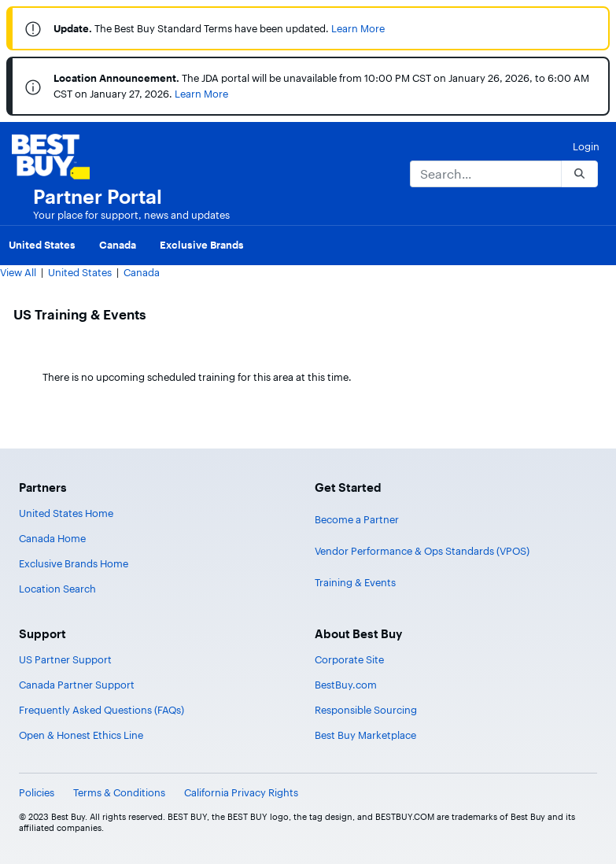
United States (80, 272)
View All (18, 272)
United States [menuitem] (42, 245)
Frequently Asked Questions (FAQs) (101, 710)
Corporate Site (349, 659)
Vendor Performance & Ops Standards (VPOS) (422, 551)
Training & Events (355, 582)
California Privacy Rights (241, 792)
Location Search (57, 589)
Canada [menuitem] (118, 245)
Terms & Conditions (119, 792)
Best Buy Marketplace (365, 735)
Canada (142, 272)
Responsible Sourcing (366, 710)
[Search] (485, 174)
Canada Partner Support (77, 685)
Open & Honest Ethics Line (81, 735)
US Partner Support (65, 659)
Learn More (358, 28)
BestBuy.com (346, 685)
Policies (37, 792)
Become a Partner (357, 519)
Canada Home (52, 538)
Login (586, 146)
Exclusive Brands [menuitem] (202, 245)
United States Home (66, 513)
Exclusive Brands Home (74, 563)
